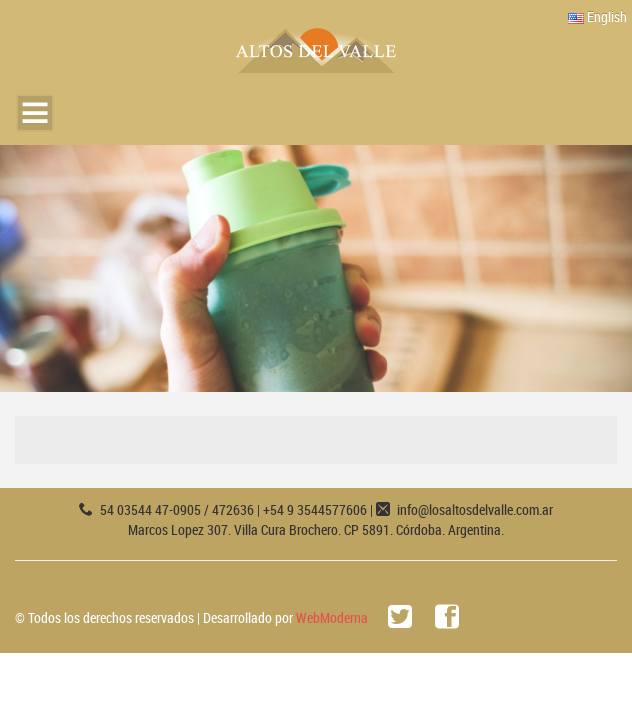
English (597, 16)
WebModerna (332, 617)
